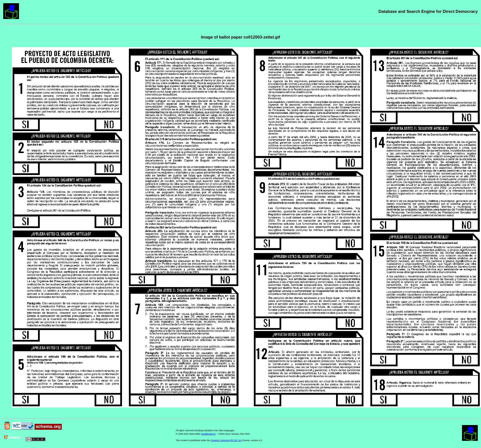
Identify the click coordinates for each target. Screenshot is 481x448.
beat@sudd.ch (208, 434)
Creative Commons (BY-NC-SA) (226, 440)
